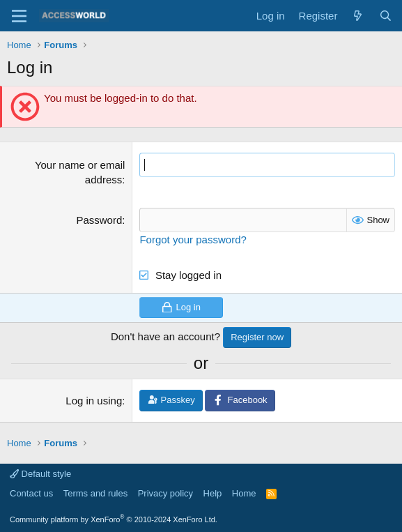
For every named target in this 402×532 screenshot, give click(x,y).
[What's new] (358, 16)
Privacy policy (165, 493)
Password (99, 220)
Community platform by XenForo (114, 519)
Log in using (94, 401)
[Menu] (19, 16)
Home (244, 493)
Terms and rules (95, 493)
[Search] (386, 16)
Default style (40, 474)
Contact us (31, 493)
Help (213, 493)
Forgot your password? (193, 240)
